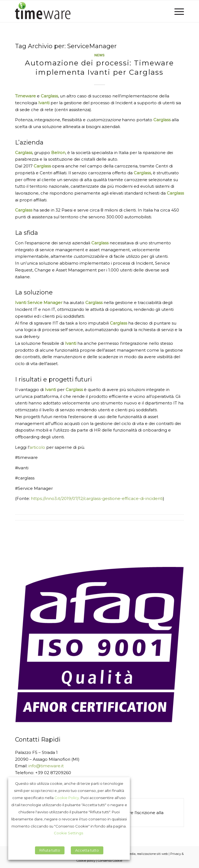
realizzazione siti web (152, 854)
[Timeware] (83, 11)
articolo (37, 447)
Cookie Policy (67, 798)
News (99, 55)
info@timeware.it (46, 766)
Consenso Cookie (110, 861)
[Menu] (176, 11)
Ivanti (44, 103)
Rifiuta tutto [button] (50, 850)
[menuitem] (176, 11)
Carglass (24, 153)
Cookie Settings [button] (68, 833)
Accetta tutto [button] (87, 850)
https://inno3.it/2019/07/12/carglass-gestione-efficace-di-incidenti (97, 498)
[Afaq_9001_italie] (100, 645)
